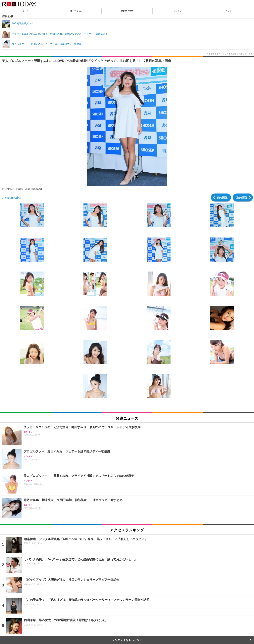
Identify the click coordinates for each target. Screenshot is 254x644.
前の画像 (222, 197)
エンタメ (178, 11)
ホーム (25, 11)
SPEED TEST (127, 11)
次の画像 (242, 197)
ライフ (229, 11)
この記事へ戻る (12, 198)
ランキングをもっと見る (127, 640)
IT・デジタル (76, 11)
